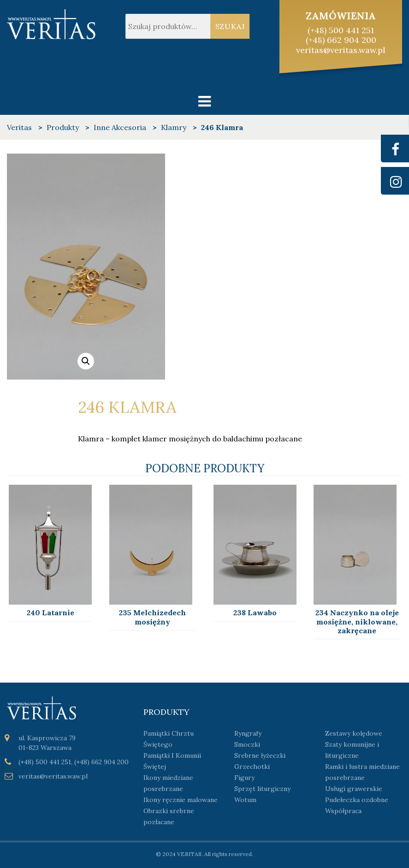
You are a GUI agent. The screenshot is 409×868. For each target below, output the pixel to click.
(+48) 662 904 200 (341, 40)
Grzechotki (252, 767)
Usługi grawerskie (354, 789)
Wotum (245, 800)
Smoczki (247, 744)
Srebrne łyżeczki (260, 755)
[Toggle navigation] (204, 101)
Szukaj (230, 26)
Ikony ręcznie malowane (181, 800)
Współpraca (343, 811)
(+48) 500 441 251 (341, 30)
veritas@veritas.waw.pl (341, 50)
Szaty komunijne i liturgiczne (352, 750)
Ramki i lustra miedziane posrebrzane (362, 772)
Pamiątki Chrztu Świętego (169, 739)
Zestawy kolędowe (354, 733)
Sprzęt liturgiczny (262, 789)
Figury (244, 778)
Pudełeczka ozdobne (357, 800)
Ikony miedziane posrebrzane (168, 783)
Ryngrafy (248, 733)
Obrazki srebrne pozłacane (169, 816)
